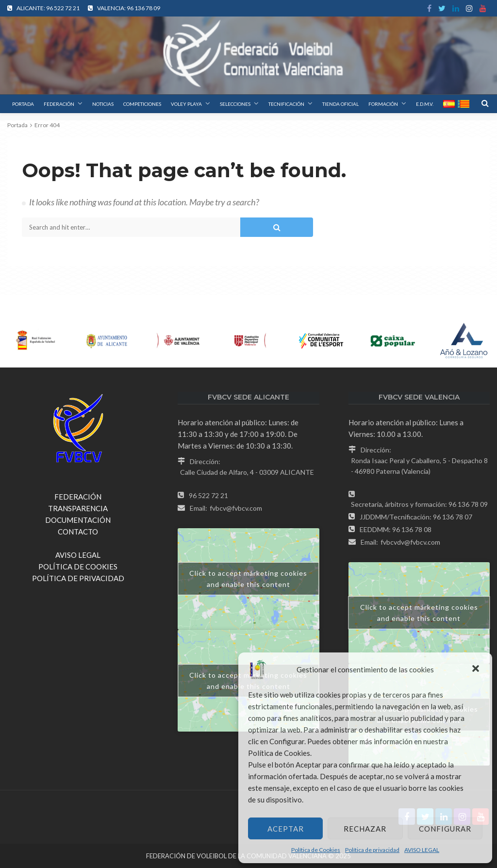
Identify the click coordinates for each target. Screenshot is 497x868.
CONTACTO (78, 532)
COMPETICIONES (142, 104)
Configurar (445, 829)
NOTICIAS (103, 104)
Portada (17, 125)
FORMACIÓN (383, 104)
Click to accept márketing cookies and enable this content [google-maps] (248, 579)
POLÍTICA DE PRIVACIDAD (78, 578)
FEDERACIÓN (59, 104)
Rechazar (365, 829)
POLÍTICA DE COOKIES (78, 567)
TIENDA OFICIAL (340, 104)
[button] (477, 669)
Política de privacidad (372, 850)
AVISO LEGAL (422, 850)
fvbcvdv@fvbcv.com (410, 542)
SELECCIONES (235, 104)
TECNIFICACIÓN (286, 104)
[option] (36, 341)
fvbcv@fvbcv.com (236, 508)
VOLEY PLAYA (186, 104)
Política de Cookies (316, 850)
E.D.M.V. (425, 104)
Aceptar (286, 829)
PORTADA (23, 104)
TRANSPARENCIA (78, 508)
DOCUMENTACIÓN (78, 520)
